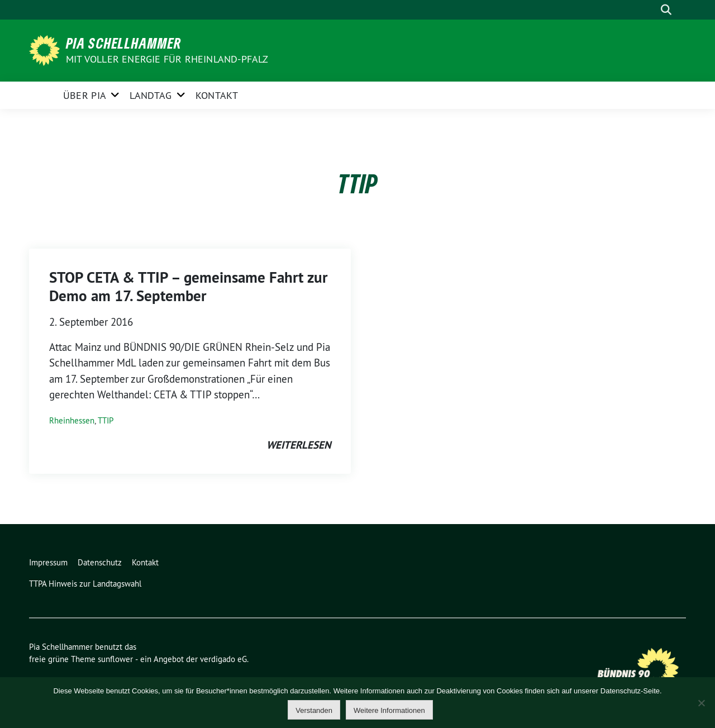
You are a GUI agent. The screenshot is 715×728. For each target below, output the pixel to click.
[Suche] (650, 10)
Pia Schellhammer (124, 43)
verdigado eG (223, 659)
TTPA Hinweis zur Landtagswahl (85, 584)
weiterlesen (299, 445)
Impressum (48, 562)
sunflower (115, 659)
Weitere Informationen (389, 710)
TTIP (106, 420)
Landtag (151, 95)
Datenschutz (100, 562)
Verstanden (314, 710)
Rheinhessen (72, 420)
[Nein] (701, 703)
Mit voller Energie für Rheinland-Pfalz (168, 59)
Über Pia (85, 95)
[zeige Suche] (666, 10)
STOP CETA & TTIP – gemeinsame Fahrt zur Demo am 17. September (188, 286)
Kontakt (217, 95)
